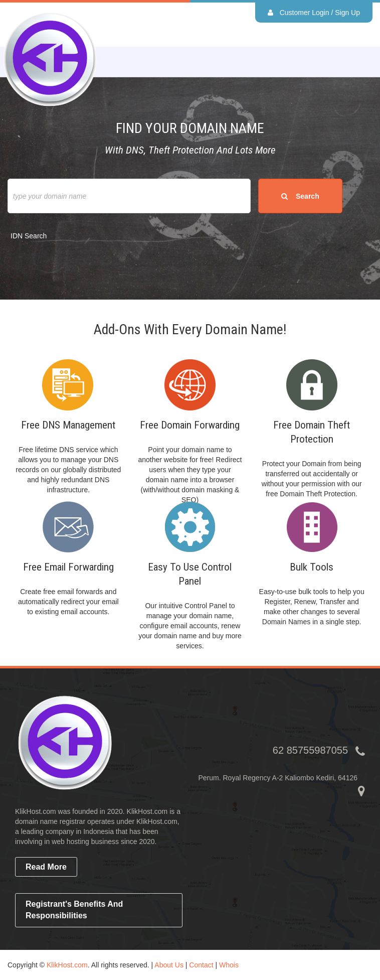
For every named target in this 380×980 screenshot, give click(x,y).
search (300, 196)
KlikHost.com (67, 965)
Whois (229, 965)
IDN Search (29, 236)
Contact (201, 965)
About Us (169, 965)
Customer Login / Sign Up (314, 13)
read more (46, 867)
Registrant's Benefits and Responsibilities (74, 910)
